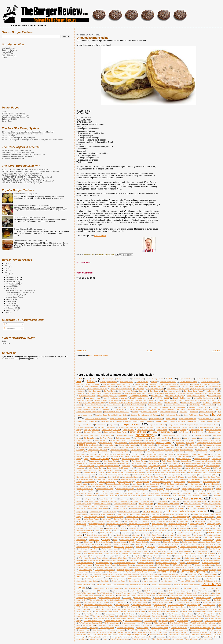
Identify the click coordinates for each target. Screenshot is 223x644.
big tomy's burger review (145, 400)
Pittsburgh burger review (203, 551)
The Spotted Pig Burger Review (123, 619)
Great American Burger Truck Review (197, 468)
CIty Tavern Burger (90, 438)
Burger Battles (171, 419)
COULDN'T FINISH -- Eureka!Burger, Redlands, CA (22, 175)
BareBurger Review (94, 393)
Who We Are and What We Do (14, 113)
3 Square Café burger (186, 379)
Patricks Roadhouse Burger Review (192, 547)
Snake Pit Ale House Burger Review (186, 585)
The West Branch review (133, 621)
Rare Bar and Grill (147, 561)
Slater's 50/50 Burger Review (208, 581)
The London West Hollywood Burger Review (163, 612)
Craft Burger (163, 440)
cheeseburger (145, 435)
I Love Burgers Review (153, 484)
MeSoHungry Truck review (94, 526)
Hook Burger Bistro (142, 482)
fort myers (171, 459)
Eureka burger (138, 452)
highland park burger (86, 480)
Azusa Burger (173, 386)
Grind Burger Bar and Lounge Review (147, 470)
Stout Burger (205, 593)
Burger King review (146, 421)
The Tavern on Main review (93, 621)
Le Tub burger (179, 506)
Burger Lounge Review (84, 425)
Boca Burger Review (178, 407)
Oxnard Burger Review (143, 544)
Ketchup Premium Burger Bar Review (156, 496)
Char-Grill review (198, 432)
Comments (9, 329)
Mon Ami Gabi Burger (103, 531)
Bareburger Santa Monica (112, 393)
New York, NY (7, 52)
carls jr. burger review (91, 430)
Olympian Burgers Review (138, 542)
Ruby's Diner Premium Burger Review (143, 567)
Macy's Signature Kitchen (161, 517)
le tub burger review (193, 506)
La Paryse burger (147, 502)
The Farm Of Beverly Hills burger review (98, 605)
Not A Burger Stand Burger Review (96, 538)
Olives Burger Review (103, 542)
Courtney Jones (150, 440)
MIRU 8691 (81, 528)
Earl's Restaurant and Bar (119, 450)
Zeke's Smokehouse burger (120, 639)
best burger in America (139, 396)
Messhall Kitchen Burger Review (151, 526)
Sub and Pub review (161, 596)
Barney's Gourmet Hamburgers (135, 393)
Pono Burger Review (125, 556)
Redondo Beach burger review (125, 563)
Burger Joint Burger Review (127, 421)
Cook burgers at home (118, 440)
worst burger (161, 637)
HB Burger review (204, 475)
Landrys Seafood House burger (195, 502)
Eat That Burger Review (139, 450)
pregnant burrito (198, 556)
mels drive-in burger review (178, 524)
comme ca (178, 438)
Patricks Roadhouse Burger (168, 547)
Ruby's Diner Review (166, 567)
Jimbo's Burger (208, 489)
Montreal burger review (144, 531)
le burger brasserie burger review (160, 506)
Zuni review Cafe (206, 639)
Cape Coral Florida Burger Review (169, 427)
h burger (101, 473)
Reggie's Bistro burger (146, 563)
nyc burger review (154, 537)
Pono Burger (110, 556)
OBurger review (94, 540)
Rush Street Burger (85, 570)
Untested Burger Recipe (14, 297)
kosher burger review (140, 499)
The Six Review (84, 619)
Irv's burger (113, 486)
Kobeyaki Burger (90, 499)
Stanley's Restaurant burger (154, 591)
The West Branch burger (114, 621)
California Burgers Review (106, 427)
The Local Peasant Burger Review (106, 612)
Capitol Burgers (189, 427)
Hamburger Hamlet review (176, 473)
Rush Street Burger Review (104, 570)
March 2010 (11, 306)
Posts (7, 324)
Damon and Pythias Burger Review (209, 443)
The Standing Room (175, 619)
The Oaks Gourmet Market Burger (150, 614)
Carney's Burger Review (145, 430)
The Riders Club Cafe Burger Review (153, 616)
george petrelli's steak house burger (116, 463)
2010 (7, 275)
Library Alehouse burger (119, 508)
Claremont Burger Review (161, 438)
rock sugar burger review (145, 565)
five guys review (198, 456)
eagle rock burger (190, 447)
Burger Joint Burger (108, 421)
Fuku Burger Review (139, 461)
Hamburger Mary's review (107, 475)
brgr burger (183, 412)
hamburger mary (89, 475)
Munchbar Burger (175, 531)
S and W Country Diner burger (169, 570)
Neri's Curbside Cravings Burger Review (191, 533)
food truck (116, 459)
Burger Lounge (213, 421)
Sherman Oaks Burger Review (87, 581)
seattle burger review (162, 577)
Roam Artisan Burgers (84, 565)
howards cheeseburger (211, 482)
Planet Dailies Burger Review (171, 554)
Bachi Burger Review (156, 389)
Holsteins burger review (107, 482)
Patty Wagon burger (214, 547)
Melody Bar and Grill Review (139, 524)
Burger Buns (7, 121)
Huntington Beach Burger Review (118, 484)
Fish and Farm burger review (113, 457)
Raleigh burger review (163, 558)
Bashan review (201, 393)
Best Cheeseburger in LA (107, 396)
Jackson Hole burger (168, 486)
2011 (7, 273)
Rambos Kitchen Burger (92, 561)
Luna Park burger (183, 515)
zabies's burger (82, 639)
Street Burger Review (92, 596)
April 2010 (10, 304)
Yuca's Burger (195, 637)
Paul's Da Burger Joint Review (131, 549)
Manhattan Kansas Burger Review (181, 519)
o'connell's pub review (174, 538)
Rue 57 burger (204, 567)
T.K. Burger (127, 598)
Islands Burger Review (151, 486)
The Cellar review (90, 602)
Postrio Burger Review (182, 556)
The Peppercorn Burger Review (103, 616)
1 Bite (79, 379)
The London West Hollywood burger (133, 612)
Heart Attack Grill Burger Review (153, 477)
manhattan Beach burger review (153, 519)
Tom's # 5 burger (89, 625)
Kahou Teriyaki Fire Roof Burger (128, 493)
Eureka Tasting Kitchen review (173, 452)
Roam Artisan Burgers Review (106, 565)
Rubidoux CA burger (104, 567)
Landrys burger (176, 502)
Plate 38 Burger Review (207, 554)
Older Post (217, 350)
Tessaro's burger (173, 598)
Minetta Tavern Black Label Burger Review (180, 526)
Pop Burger (138, 556)
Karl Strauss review (90, 496)
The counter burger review (138, 602)
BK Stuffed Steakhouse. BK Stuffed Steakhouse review (128, 403)
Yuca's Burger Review (211, 637)
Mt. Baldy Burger (161, 531)
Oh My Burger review (193, 540)
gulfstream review (90, 473)
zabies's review (95, 639)
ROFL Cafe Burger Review (182, 565)
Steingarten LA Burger (166, 593)
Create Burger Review (206, 440)
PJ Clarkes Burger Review (93, 554)
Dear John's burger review (128, 445)
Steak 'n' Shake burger (105, 593)
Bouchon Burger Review (134, 409)
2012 (7, 270)
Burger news (100, 425)
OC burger (106, 540)
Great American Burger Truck (171, 468)
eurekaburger (191, 452)
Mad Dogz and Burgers (181, 517)
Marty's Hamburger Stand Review (207, 521)
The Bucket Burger (183, 600)
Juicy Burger (200, 491)
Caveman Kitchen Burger (93, 432)
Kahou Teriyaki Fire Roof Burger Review (155, 493)
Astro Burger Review (91, 386)
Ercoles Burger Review (122, 452)
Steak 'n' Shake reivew (147, 593)
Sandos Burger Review (131, 574)
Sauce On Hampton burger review (140, 577)
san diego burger (97, 572)
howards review (82, 484)
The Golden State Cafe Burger (110, 607)
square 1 (203, 588)
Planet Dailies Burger (151, 554)
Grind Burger (126, 470)
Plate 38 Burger (190, 554)
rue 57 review (216, 567)
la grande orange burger (109, 502)
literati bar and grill (161, 508)
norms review (198, 535)
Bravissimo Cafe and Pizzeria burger (89, 412)
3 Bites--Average (8, 136)
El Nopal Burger (202, 450)
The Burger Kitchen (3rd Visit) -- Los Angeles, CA (33, 205)
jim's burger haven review (191, 489)
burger (217, 415)
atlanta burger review (158, 386)
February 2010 (12, 308)
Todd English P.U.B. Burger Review (203, 623)
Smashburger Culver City (85, 585)
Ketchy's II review (193, 496)
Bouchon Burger (118, 409)
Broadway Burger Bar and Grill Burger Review (112, 415)
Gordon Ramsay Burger (96, 468)
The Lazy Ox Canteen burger (177, 609)
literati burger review (177, 508)
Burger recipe (113, 425)
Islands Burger (135, 486)
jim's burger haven (172, 489)
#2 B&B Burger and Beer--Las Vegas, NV (18, 152)
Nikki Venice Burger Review (152, 535)
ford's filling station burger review (154, 459)
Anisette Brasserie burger (189, 382)
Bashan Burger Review (185, 393)
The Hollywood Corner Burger (175, 607)
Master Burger (81, 524)
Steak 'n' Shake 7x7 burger (203, 591)
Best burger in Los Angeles (196, 396)
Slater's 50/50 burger (188, 581)
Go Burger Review (215, 463)
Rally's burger (205, 558)
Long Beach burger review (129, 512)
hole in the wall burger (129, 480)
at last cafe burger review (127, 386)
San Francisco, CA (9, 56)
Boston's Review (104, 409)
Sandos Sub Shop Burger (151, 574)
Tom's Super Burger (105, 625)
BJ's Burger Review (214, 400)
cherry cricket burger (202, 435)
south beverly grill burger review (156, 588)
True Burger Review (107, 628)
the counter (103, 602)
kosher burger (124, 499)
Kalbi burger (176, 493)
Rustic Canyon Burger (124, 570)
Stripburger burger (108, 596)
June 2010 (11, 299)
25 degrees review (123, 379)
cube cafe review (121, 443)
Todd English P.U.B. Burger (179, 623)
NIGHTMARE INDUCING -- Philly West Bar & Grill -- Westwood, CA (28, 181)
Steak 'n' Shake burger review (126, 593)
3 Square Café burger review (207, 379)
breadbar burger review (149, 412)
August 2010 (11, 286)
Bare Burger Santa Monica (193, 391)
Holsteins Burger (90, 482)
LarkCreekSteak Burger (102, 504)
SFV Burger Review (135, 579)
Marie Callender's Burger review (111, 521)
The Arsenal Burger (203, 598)
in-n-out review (84, 486)
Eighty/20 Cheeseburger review (161, 450)
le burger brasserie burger (137, 506)
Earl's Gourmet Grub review (97, 450)
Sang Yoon (192, 574)
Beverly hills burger (161, 398)
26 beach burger (138, 379)
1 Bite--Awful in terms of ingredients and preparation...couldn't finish (28, 132)
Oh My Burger (178, 540)
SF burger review (118, 579)
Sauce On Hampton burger (115, 577)
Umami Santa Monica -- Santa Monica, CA (31, 241)
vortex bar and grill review (142, 632)
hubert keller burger (97, 484)
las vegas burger (146, 504)
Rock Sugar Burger (126, 565)
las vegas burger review (169, 504)
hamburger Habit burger (115, 473)
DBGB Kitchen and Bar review (89, 445)
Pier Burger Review (185, 551)
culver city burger (164, 443)
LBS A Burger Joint (91, 506)
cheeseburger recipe (171, 435)
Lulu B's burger (156, 515)
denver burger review (166, 445)
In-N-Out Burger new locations (174, 484)
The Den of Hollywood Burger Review (187, 602)
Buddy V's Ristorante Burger (171, 415)
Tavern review (159, 598)
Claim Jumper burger (123, 438)
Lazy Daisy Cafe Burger (193, 504)
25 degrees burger (107, 379)
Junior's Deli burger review (104, 493)
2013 (7, 268)
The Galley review (209, 605)
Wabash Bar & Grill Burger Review (203, 632)
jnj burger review (104, 491)
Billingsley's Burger (177, 400)
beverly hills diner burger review (205, 398)
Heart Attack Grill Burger (131, 477)
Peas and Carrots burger (179, 549)
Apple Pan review (156, 384)
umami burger (84, 630)
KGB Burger (206, 496)
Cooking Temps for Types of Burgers (16, 115)
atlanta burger (143, 386)
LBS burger (104, 506)
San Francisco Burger (166, 572)
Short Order (105, 581)
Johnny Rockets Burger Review (138, 491)
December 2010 (13, 277)
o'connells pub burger (192, 538)
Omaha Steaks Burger (190, 542)
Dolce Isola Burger (112, 447)
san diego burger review (114, 572)
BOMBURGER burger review (198, 407)
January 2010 (12, 310)
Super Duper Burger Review (86, 598)
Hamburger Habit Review (135, 473)
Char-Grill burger (183, 432)
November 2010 (13, 280)
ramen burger (133, 561)
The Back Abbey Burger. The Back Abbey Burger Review (109, 600)
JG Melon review (157, 489)
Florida (86, 459)
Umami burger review (100, 630)
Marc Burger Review (214, 519)
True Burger (93, 628)
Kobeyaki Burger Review (108, 499)
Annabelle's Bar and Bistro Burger (88, 384)
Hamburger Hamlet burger (156, 473)
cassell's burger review (178, 430)
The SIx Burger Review (213, 616)
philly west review (130, 551)
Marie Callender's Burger (88, 521)
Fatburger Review (182, 454)
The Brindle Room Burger (140, 600)
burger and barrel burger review (96, 419)
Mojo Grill (215, 528)
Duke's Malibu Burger (150, 447)
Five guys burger (133, 456)
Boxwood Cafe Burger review (156, 409)
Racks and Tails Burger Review (141, 558)
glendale (162, 463)
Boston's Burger (90, 409)
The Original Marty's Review (206, 614)
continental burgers (101, 440)
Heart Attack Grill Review (176, 477)
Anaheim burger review (168, 382)
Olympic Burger (155, 542)
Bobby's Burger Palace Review (158, 407)
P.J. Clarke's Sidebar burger (180, 544)
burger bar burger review (139, 419)
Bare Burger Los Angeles (173, 391)
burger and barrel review (118, 419)
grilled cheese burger (112, 470)
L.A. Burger (154, 499)
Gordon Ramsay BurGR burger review (120, 468)
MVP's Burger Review (90, 533)
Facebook (6, 343)
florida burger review (100, 459)
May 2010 (10, 301)
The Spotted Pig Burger (101, 619)
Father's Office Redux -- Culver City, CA (29, 217)
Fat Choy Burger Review (155, 454)
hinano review (113, 480)
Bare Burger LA (155, 391)
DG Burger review (193, 445)
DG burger (181, 445)
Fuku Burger (125, 461)
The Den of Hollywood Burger (160, 602)
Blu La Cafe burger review (94, 405)
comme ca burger (190, 438)
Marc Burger (200, 519)
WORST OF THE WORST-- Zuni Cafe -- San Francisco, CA (25, 169)
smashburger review (104, 585)
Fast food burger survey (120, 454)
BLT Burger (207, 403)
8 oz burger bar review (109, 382)
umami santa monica (118, 630)
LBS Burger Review (118, 506)
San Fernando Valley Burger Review (140, 572)
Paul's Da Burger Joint (110, 549)
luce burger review (107, 515)
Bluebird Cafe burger (155, 405)
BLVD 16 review (209, 405)
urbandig (168, 630)
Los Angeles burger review (187, 511)
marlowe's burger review (165, 521)
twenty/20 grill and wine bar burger (202, 628)
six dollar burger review (169, 581)
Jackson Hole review (185, 486)
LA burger (168, 499)
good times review (212, 466)
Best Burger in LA (157, 396)
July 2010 (10, 288)
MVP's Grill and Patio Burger (110, 533)
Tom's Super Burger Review (124, 625)
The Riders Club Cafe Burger (127, 616)
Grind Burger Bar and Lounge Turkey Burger (178, 470)
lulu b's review (169, 515)
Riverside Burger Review (210, 563)
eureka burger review (153, 452)
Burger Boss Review (206, 419)
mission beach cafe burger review (162, 528)
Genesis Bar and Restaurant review (89, 463)
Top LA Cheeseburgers (179, 625)
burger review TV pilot (176, 425)
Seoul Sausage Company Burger (184, 577)
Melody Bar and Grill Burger (117, 524)
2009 (7, 312)
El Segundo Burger (91, 452)
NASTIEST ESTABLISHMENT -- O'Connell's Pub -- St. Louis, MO (27, 177)
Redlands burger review (85, 563)
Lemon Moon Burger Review (98, 508)
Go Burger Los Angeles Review (195, 463)
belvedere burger (215, 393)
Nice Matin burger (123, 535)
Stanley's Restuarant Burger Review (179, 591)
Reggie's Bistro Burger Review (167, 563)
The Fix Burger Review (176, 605)
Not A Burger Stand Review (120, 538)
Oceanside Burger (143, 540)
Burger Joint (94, 421)
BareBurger (80, 393)
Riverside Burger (193, 563)
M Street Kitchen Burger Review (138, 517)
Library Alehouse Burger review (141, 508)
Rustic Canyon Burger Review (145, 570)
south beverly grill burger (133, 588)
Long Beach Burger (109, 512)
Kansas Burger (204, 493)
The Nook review (129, 614)
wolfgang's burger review (121, 637)
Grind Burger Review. (204, 470)
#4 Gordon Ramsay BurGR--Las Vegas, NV (19, 156)
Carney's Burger (129, 430)
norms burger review (184, 535)
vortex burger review (160, 632)
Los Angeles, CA (8, 48)
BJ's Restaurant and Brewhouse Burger (92, 403)
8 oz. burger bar (142, 382)
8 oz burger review (127, 382)
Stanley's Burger (136, 591)
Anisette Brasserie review (210, 382)
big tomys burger (162, 400)
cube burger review (106, 443)
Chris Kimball (100, 236)
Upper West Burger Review (153, 630)
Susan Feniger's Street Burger (110, 598)
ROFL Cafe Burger (163, 565)
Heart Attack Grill (114, 477)
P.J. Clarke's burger (161, 544)
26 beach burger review (155, 379)
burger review (130, 424)
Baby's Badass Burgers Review (121, 389)
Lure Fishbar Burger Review (94, 517)
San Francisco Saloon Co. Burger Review (106, 574)
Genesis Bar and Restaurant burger (206, 461)
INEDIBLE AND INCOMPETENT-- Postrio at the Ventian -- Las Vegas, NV (30, 171)
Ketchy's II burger (178, 496)
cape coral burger (147, 427)
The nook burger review (112, 614)
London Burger (95, 512)
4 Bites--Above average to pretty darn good (19, 138)
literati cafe (191, 508)
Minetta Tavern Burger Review (208, 526)
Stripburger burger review (126, 596)
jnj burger (93, 491)
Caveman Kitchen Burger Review (116, 432)
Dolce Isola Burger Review (130, 447)
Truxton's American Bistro (126, 628)
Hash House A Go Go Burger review (168, 475)
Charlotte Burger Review (124, 435)
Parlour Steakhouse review (102, 547)
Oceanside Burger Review (161, 540)
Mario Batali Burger (132, 521)
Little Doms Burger (204, 508)
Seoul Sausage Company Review (96, 579)
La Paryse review (162, 502)
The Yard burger (150, 621)
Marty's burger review (184, 521)
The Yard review (182, 621)
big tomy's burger (128, 400)
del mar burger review (147, 445)
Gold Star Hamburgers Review (108, 466)
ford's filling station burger (131, 459)
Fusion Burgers (154, 461)
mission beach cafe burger (139, 528)
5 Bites (91, 381)
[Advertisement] (131, 346)
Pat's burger (140, 547)
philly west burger (116, 551)
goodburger (80, 468)
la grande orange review (129, 502)
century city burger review (162, 432)
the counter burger (118, 602)
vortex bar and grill (124, 632)
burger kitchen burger (178, 421)
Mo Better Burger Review (201, 528)
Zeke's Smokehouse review (141, 639)
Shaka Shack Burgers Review (174, 579)
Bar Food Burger (110, 391)
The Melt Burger (187, 612)
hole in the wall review (170, 480)
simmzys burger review (150, 581)
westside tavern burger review (179, 635)
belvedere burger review (87, 396)
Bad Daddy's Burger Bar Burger (178, 389)
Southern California (9, 50)
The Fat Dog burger (122, 605)
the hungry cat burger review (101, 609)
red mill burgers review (211, 561)
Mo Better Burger (183, 528)
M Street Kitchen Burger (115, 517)
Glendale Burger (174, 463)
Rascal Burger (177, 561)
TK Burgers (147, 623)
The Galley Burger (193, 605)
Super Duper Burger (212, 596)
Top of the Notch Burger (198, 625)
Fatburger (170, 454)
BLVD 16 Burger (194, 405)
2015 (7, 263)
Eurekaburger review (206, 452)
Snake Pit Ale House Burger (161, 585)
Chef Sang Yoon (186, 435)
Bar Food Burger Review (127, 391)
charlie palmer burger (214, 432)
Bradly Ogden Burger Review (196, 409)
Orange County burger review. (89, 544)
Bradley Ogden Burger (176, 409)
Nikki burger (136, 535)
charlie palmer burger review (89, 435)
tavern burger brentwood (143, 598)
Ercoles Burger (106, 452)
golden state (126, 466)
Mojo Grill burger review (85, 531)
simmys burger (134, 581)
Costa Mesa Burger (135, 440)
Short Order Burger (119, 581)
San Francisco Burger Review (194, 572)
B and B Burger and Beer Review (193, 386)
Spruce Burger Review (190, 588)
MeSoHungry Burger (197, 524)
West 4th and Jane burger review (105, 635)
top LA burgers (163, 625)
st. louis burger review (120, 591)
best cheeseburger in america (115, 398)
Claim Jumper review (141, 438)
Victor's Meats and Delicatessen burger (101, 632)
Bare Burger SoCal (212, 391)
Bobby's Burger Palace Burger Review (131, 407)
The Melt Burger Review (203, 612)
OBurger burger (207, 538)
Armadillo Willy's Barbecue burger (177, 384)
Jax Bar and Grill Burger (105, 489)
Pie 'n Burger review (158, 551)
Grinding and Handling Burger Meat (16, 117)
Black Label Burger (156, 403)
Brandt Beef (214, 409)
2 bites (92, 379)
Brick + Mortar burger (208, 412)
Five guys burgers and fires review (155, 457)
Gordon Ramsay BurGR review (147, 468)
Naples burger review (142, 533)
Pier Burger (171, 551)
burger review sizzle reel (157, 425)
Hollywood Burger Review (190, 479)
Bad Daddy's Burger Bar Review (202, 389)
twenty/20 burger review (179, 628)
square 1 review (90, 591)
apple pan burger (141, 384)
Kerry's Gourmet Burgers (108, 496)
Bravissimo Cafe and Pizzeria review (117, 412)
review (182, 563)
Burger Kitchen (161, 421)
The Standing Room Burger (195, 619)
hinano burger (101, 480)
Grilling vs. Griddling (10, 119)
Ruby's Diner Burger (121, 567)
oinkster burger (208, 540)
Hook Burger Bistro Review (162, 482)
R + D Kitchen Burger (214, 556)
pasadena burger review (123, 547)
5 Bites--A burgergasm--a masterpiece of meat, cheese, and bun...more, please (32, 140)
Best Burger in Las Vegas (175, 396)
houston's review (194, 482)
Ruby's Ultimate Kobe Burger (186, 567)
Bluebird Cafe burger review (175, 405)
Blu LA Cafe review (113, 405)
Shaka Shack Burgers (153, 579)
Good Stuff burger (139, 466)
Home (149, 350)
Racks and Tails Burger (119, 558)
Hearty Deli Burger (193, 477)
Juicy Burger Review (214, 491)
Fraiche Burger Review (110, 461)
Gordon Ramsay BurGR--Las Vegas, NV (30, 229)
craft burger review (176, 440)
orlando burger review (111, 544)
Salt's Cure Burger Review (206, 570)
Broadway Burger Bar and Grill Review (144, 415)
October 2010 (12, 282)
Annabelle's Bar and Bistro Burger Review (117, 384)
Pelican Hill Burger (91, 551)
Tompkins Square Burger (146, 625)
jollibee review (188, 491)
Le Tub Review (208, 506)
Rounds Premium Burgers (204, 565)
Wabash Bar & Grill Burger (179, 632)
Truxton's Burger (143, 628)
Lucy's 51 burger (123, 515)
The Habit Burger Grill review (152, 607)
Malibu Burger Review (92, 519)
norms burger (169, 535)
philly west (103, 551)
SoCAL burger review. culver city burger (108, 588)
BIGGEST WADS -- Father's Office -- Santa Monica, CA (23, 179)
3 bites (170, 379)
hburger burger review (84, 477)
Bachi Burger (139, 389)
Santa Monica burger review (89, 576)
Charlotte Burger (107, 435)
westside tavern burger (158, 635)
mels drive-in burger (159, 524)
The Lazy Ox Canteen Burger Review (203, 609)
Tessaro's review (187, 598)
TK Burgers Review (161, 623)
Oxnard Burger (127, 544)
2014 (7, 266)
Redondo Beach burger (104, 563)
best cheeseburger (93, 398)
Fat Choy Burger (137, 454)
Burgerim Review (213, 425)
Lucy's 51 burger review (140, 515)
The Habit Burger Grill (131, 607)
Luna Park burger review (201, 515)
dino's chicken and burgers (212, 445)
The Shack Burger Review (193, 616)
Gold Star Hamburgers (87, 466)
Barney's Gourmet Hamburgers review (162, 393)
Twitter (5, 341)
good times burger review (194, 466)
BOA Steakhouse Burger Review (104, 407)
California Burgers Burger (85, 427)
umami (219, 628)
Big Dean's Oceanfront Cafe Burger (107, 400)
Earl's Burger (203, 447)
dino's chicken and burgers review (91, 447)
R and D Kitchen (103, 558)
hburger (216, 475)
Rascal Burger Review (192, 561)
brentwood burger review (168, 412)
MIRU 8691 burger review (116, 528)
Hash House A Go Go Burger (142, 475)
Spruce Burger (174, 588)
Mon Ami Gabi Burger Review (123, 531)
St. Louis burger (104, 591)
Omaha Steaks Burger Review (211, 542)
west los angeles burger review (133, 634)
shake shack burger (195, 579)
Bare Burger (143, 391)
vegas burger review (181, 630)
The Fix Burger (159, 605)
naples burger (127, 533)
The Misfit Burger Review (93, 614)
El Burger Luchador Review (184, 450)
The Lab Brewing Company (123, 609)
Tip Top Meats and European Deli (90, 623)
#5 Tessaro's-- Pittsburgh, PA (13, 158)
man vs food (106, 519)
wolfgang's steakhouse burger (143, 637)
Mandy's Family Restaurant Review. (126, 519)
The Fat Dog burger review (142, 605)
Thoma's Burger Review (213, 621)
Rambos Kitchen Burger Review (114, 561)
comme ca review (205, 438)
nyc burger (137, 537)
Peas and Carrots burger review (156, 549)
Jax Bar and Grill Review (125, 489)
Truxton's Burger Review (160, 628)
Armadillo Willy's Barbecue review (203, 384)
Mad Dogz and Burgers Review (203, 517)
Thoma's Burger (196, 621)
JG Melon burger (142, 489)
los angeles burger (152, 512)
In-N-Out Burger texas (213, 484)
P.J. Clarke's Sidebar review (203, 544)
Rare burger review (162, 561)
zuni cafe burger (178, 639)
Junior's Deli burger (85, 493)
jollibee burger (175, 491)
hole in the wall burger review (149, 480)
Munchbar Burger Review (193, 531)
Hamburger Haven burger (197, 473)
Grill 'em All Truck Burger (93, 470)
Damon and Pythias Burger (185, 443)
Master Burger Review (97, 524)
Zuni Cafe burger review (162, 639)
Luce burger (94, 515)
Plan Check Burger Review (131, 554)
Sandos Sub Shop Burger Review (174, 574)
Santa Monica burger (208, 574)
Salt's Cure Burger (188, 570)
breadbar (135, 412)
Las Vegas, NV (8, 54)
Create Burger (191, 440)
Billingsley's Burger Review (196, 400)
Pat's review (151, 547)
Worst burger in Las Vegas (178, 637)
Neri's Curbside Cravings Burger (163, 533)
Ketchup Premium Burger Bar (130, 496)
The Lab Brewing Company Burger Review (150, 609)
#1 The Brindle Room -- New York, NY (17, 151)
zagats (105, 639)
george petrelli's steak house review (144, 463)
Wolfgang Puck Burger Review (99, 637)
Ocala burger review (127, 540)
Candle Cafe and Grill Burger (128, 427)
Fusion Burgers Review (170, 461)
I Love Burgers (137, 484)
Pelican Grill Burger (198, 549)
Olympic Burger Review (171, 542)
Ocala (115, 540)
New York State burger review (97, 535)
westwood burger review (202, 634)
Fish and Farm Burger (92, 457)
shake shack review (212, 579)
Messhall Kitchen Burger (129, 526)
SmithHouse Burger (120, 585)
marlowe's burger (148, 521)
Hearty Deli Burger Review (212, 477)
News (112, 535)
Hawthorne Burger (189, 475)
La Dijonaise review (91, 502)
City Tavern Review (106, 438)
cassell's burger (162, 430)
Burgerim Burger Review (195, 425)
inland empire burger (99, 486)
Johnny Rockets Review (159, 491)
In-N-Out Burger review (195, 484)
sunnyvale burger (177, 596)
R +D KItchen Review (86, 558)
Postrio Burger (166, 556)
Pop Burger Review (152, 556)
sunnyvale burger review (194, 596)
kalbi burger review (190, 493)
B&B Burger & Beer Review (98, 389)
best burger (123, 396)
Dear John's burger (109, 445)
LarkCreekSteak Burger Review (125, 504)
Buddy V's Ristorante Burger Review (196, 415)
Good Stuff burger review (157, 466)
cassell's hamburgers (196, 430)
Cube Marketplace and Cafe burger (141, 443)
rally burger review (190, 558)
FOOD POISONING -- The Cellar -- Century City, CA (22, 173)
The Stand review (159, 619)
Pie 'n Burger (144, 551)
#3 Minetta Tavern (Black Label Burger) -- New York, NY (23, 154)
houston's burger (180, 482)
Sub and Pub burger (144, 596)
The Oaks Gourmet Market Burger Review (179, 614)
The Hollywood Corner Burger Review (202, 607)
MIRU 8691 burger (96, 528)
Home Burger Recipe (125, 482)
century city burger (138, 432)
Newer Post (81, 350)
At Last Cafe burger (108, 386)
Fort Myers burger (184, 459)
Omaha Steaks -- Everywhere (26, 194)
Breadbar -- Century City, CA (16, 295)
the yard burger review (166, 621)
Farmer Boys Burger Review (98, 454)
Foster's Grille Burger (201, 459)
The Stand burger (144, 619)
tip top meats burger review (131, 623)
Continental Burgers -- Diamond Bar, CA (20, 293)
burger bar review (157, 419)
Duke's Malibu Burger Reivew (171, 447)
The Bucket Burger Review (202, 600)
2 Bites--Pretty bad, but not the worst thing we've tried (23, 134)
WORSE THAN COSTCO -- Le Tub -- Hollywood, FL (22, 183)
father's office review (200, 454)
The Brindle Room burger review (163, 600)
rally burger (177, 558)
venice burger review (198, 630)
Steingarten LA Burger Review (187, 593)
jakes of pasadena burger (204, 486)
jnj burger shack (118, 491)
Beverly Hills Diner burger (182, 398)
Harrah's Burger (124, 475)
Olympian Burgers (120, 542)
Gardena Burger (186, 461)
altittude (154, 382)
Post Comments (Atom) (98, 356)
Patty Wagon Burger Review (89, 549)
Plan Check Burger (112, 554)
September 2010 (13, 284)
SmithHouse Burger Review (139, 585)
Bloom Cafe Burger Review (191, 403)
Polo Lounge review (96, 556)
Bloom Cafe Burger (172, 403)
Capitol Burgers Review (205, 427)
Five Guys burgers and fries (179, 457)
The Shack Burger (175, 616)
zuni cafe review (192, 639)
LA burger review (191, 498)
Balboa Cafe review (94, 391)
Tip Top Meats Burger (112, 623)
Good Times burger (176, 466)
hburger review (100, 477)
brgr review (194, 412)
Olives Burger (88, 542)
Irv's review (123, 486)
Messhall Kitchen (111, 526)
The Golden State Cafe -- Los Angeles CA (21, 291)
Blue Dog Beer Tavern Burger (134, 405)
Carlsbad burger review (111, 430)
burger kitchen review (197, 421)
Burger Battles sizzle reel (187, 419)
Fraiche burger (94, 461)
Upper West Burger (134, 630)
